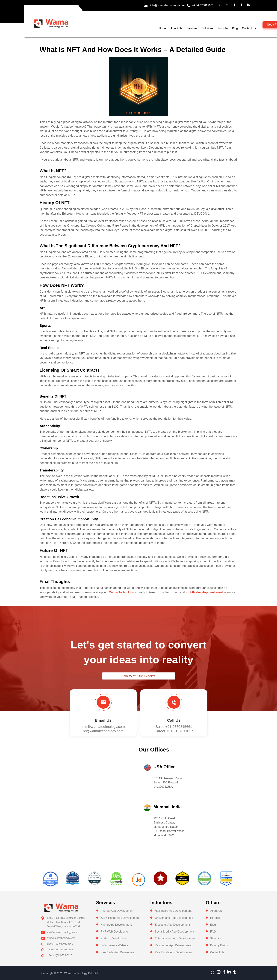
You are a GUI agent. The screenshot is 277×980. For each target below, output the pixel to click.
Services (192, 28)
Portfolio (223, 28)
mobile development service (206, 592)
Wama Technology (121, 592)
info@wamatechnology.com (167, 5)
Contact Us (249, 28)
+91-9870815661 (203, 5)
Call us (174, 720)
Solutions (207, 28)
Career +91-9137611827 (174, 731)
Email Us (103, 720)
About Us (176, 28)
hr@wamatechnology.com (103, 731)
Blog (235, 28)
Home (163, 28)
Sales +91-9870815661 (174, 727)
